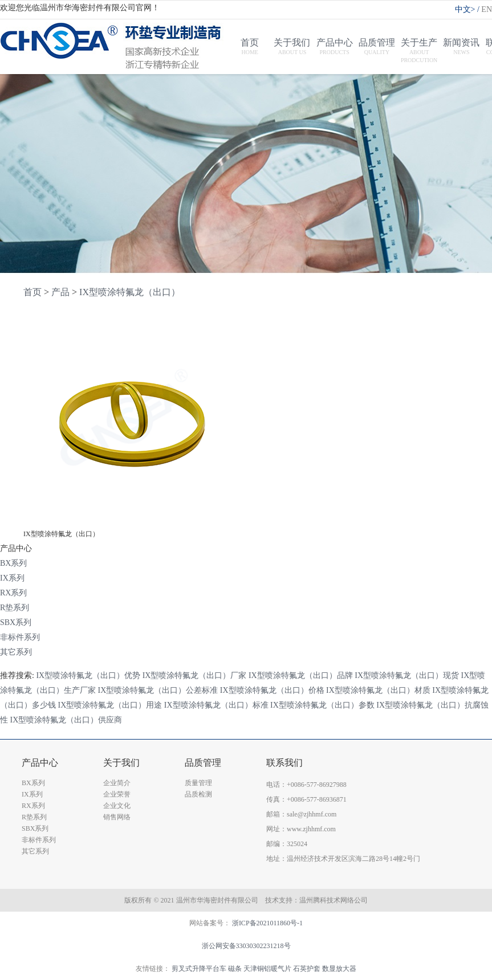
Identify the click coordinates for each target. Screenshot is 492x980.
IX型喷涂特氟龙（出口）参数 (322, 705)
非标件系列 (20, 637)
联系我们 (284, 763)
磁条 (235, 969)
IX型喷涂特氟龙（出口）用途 (110, 705)
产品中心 (40, 763)
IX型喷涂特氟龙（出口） (130, 292)
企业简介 (117, 783)
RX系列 (13, 593)
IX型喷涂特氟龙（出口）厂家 (195, 675)
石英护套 (307, 969)
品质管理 (203, 763)
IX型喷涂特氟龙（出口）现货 (407, 675)
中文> (468, 9)
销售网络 (117, 817)
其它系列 (16, 652)
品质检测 (198, 794)
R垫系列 (15, 608)
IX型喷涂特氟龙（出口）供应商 (66, 720)
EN (487, 9)
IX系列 (12, 578)
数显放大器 (339, 969)
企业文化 (117, 806)
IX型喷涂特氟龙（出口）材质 (378, 690)
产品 (60, 292)
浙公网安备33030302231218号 (246, 946)
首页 (32, 292)
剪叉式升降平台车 (199, 969)
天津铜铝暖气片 (267, 969)
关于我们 (121, 763)
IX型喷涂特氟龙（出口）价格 (272, 690)
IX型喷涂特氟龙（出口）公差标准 (158, 690)
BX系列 (13, 563)
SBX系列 (16, 622)
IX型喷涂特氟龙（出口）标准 (216, 705)
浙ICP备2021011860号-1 (267, 923)
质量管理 (198, 783)
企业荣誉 (117, 794)
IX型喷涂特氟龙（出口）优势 (88, 675)
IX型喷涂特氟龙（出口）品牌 (301, 675)
